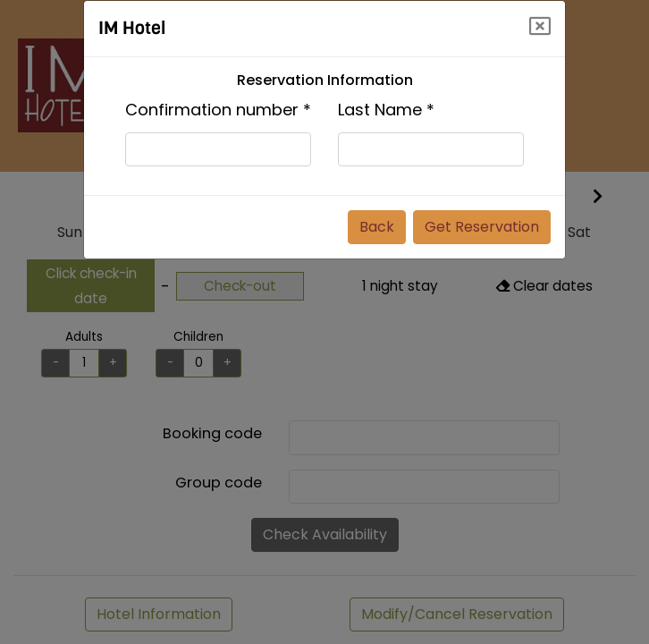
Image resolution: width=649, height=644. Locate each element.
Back (377, 227)
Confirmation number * (218, 110)
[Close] (540, 26)
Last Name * (386, 110)
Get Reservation (482, 227)
